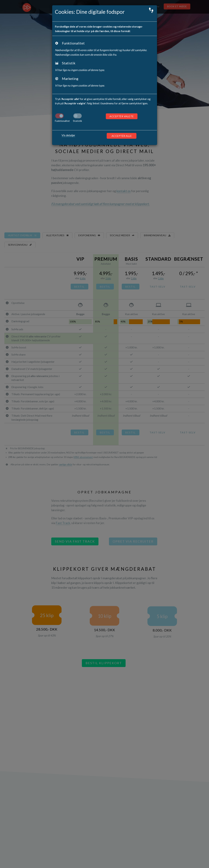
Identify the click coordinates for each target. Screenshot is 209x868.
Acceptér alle (122, 136)
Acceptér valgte (122, 116)
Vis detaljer (68, 135)
